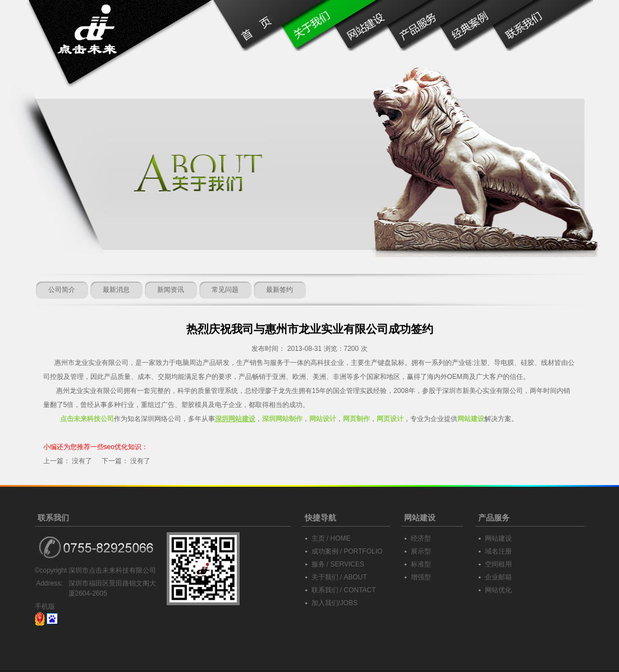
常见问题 (225, 290)
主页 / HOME (331, 538)
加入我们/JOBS (335, 603)
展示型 (421, 551)
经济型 (421, 538)
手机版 (45, 606)
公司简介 (62, 290)
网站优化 (498, 590)
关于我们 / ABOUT (339, 577)
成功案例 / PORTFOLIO (347, 551)
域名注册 (498, 551)
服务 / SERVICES (338, 564)
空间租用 (498, 564)
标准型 (421, 564)
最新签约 (279, 290)
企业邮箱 (498, 577)
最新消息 (116, 290)
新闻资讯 (171, 290)
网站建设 (498, 538)
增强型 (421, 577)
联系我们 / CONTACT (344, 590)
